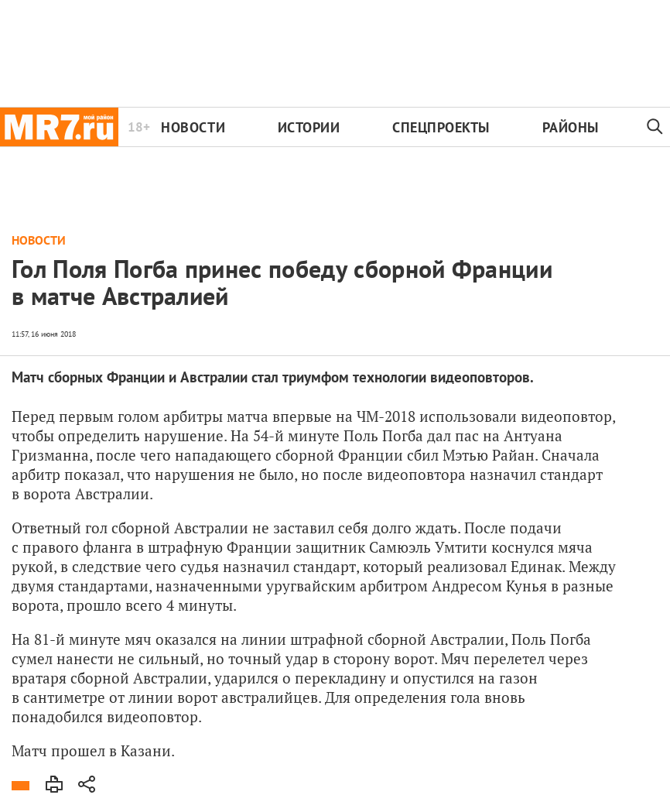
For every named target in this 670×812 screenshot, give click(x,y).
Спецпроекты (441, 127)
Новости (193, 127)
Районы (571, 127)
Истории (309, 127)
